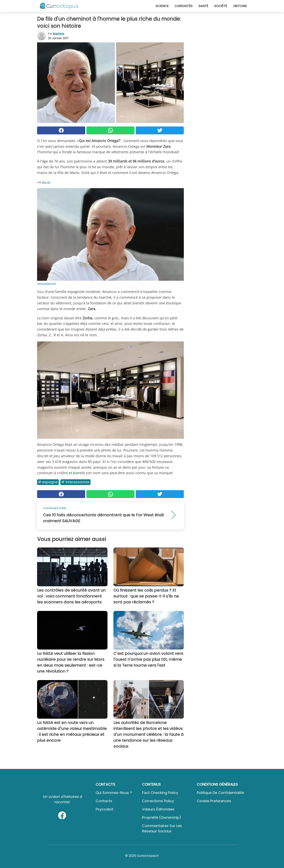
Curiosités (184, 6)
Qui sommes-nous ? (114, 793)
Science (162, 6)
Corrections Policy (158, 801)
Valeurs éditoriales (158, 809)
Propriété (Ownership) (162, 817)
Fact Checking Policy (160, 793)
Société (221, 6)
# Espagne (48, 482)
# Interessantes (75, 482)
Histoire (240, 6)
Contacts (104, 801)
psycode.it (105, 809)
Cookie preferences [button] (214, 801)
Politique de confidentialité (220, 793)
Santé (203, 6)
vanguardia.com (47, 283)
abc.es (46, 182)
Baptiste (59, 34)
